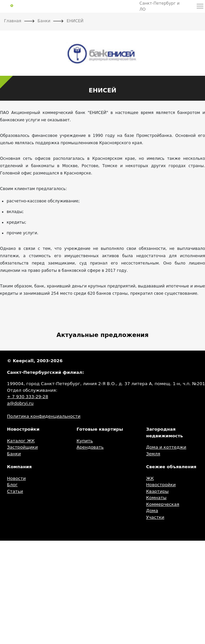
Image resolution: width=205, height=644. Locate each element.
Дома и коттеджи (166, 447)
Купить (85, 441)
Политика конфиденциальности (44, 416)
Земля (153, 454)
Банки (14, 454)
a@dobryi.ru (20, 403)
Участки (155, 517)
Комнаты (156, 498)
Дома (152, 511)
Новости (16, 478)
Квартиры (157, 491)
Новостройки (161, 485)
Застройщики (22, 447)
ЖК (150, 478)
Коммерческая (163, 504)
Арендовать (90, 447)
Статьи (15, 491)
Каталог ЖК (21, 441)
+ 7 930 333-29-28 (28, 397)
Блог (12, 485)
